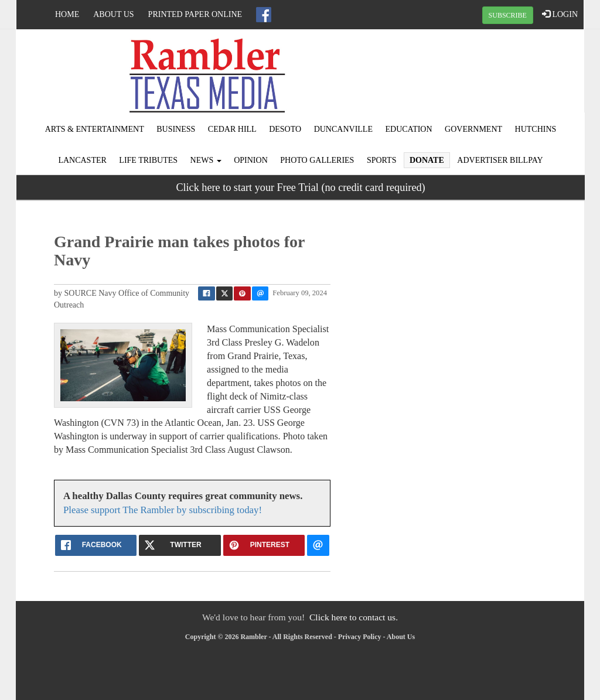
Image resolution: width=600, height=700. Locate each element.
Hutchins (536, 129)
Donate (427, 160)
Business (176, 129)
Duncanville (343, 129)
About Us (113, 14)
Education (408, 129)
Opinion (251, 160)
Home (67, 14)
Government (473, 129)
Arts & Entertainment (95, 129)
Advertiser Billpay (500, 160)
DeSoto (285, 129)
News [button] (206, 160)
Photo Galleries (317, 160)
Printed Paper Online (195, 14)
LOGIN (560, 14)
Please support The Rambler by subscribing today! (163, 510)
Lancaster (82, 160)
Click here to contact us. (354, 617)
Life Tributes (148, 160)
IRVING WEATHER (489, 73)
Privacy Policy (360, 637)
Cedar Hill (232, 129)
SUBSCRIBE (508, 15)
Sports (382, 160)
